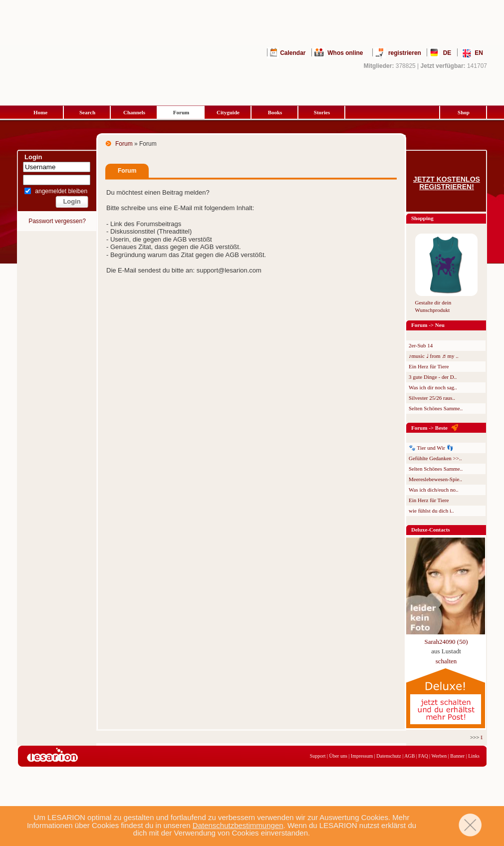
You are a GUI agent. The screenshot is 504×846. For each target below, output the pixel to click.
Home (40, 112)
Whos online (345, 53)
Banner (457, 756)
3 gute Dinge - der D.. (433, 377)
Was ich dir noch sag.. (433, 387)
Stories (322, 112)
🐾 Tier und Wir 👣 (431, 448)
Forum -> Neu (428, 325)
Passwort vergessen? (57, 221)
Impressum (362, 756)
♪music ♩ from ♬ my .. (434, 356)
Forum (181, 112)
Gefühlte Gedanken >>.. (435, 458)
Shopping (422, 218)
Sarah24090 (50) (446, 642)
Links (474, 756)
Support (318, 756)
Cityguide (228, 112)
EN (479, 53)
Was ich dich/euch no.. (434, 490)
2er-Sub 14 (421, 345)
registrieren (405, 53)
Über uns (338, 756)
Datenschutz (388, 756)
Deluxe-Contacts (431, 530)
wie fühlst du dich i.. (431, 511)
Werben (439, 756)
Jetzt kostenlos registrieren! (447, 183)
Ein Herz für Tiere (429, 366)
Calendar (293, 53)
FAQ (423, 756)
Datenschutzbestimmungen (238, 825)
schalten (446, 661)
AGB (409, 756)
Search (87, 112)
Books (275, 112)
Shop (464, 112)
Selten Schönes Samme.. (436, 408)
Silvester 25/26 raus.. (432, 398)
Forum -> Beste (429, 428)
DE (447, 53)
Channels (134, 112)
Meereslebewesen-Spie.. (435, 479)
